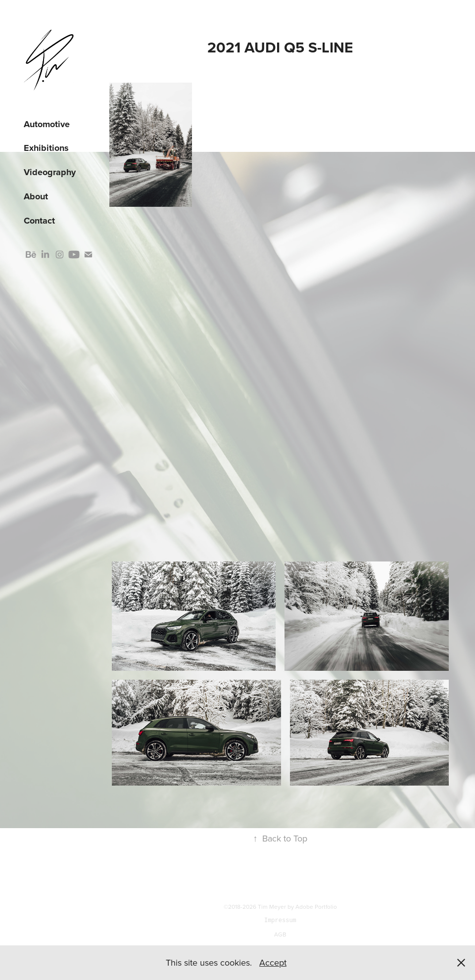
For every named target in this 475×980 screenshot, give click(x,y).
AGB (280, 934)
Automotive (47, 124)
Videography (50, 172)
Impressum (280, 920)
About (36, 196)
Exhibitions (46, 148)
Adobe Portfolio (316, 907)
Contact (39, 221)
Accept (273, 962)
